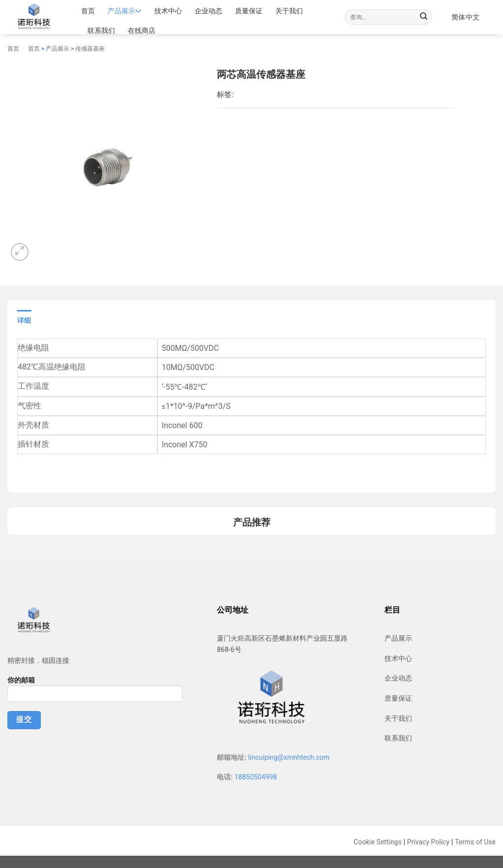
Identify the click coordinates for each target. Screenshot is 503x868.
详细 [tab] (24, 320)
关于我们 (289, 11)
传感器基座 (90, 49)
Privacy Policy (428, 842)
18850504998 (256, 777)
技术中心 (168, 11)
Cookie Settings (378, 842)
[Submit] (424, 17)
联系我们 (101, 31)
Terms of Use (475, 842)
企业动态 (208, 11)
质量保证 (249, 11)
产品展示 (125, 11)
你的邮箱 (95, 692)
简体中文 (465, 17)
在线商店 (142, 31)
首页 (88, 11)
